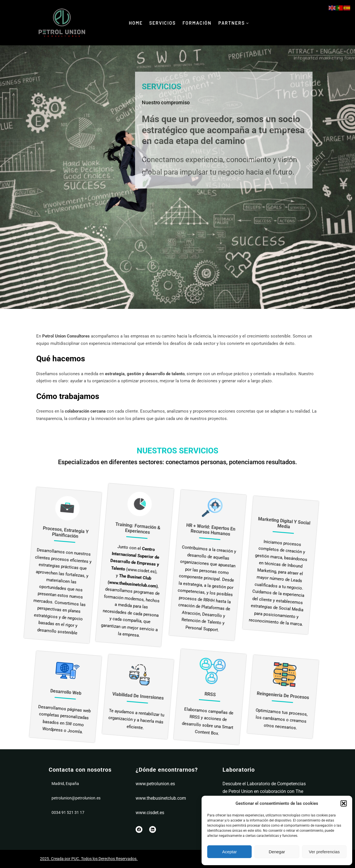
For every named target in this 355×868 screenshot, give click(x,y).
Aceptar (230, 852)
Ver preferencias (324, 852)
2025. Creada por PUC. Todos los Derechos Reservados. (89, 859)
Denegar (277, 852)
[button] (344, 803)
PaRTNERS (234, 23)
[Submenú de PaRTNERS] (250, 23)
